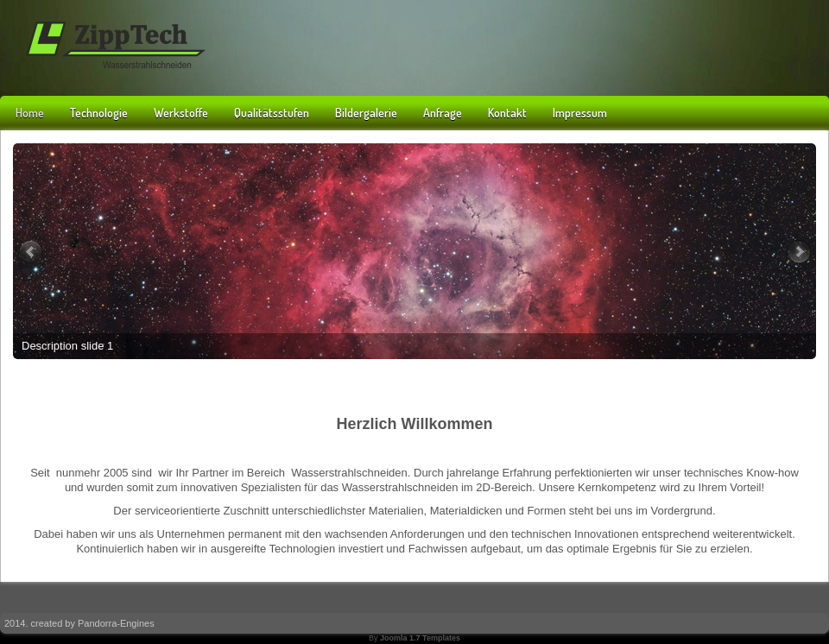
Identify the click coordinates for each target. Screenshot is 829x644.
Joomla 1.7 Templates (420, 638)
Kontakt (507, 113)
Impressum (580, 113)
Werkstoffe (181, 113)
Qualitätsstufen (272, 113)
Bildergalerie (366, 113)
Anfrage (443, 113)
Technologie (99, 113)
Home (30, 113)
